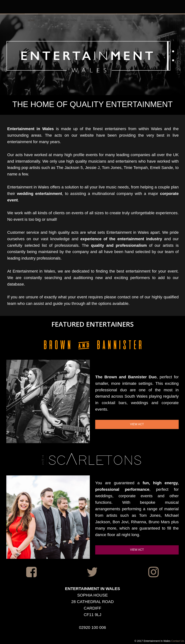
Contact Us (178, 641)
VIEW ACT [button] (137, 424)
